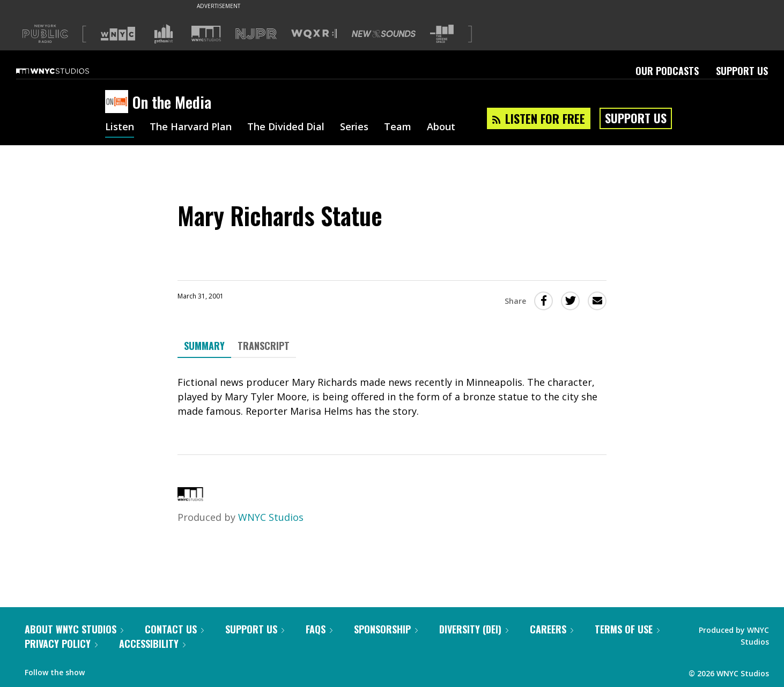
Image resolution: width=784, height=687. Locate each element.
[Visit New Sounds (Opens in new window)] (384, 34)
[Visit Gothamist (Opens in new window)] (164, 34)
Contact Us (174, 629)
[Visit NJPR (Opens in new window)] (256, 34)
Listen (120, 128)
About (441, 128)
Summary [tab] (204, 346)
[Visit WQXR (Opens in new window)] (314, 34)
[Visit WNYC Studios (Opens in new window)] (206, 33)
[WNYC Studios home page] (66, 71)
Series (354, 128)
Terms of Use (627, 629)
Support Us (742, 71)
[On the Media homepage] (119, 102)
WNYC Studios (271, 517)
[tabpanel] (392, 397)
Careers (552, 629)
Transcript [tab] (264, 346)
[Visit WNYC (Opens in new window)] (118, 34)
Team (398, 128)
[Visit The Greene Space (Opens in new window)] (442, 34)
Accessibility (152, 644)
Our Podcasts (667, 71)
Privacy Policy (61, 644)
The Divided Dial (286, 128)
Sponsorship (386, 629)
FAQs (319, 629)
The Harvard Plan (191, 128)
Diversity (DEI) (474, 629)
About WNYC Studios (74, 629)
